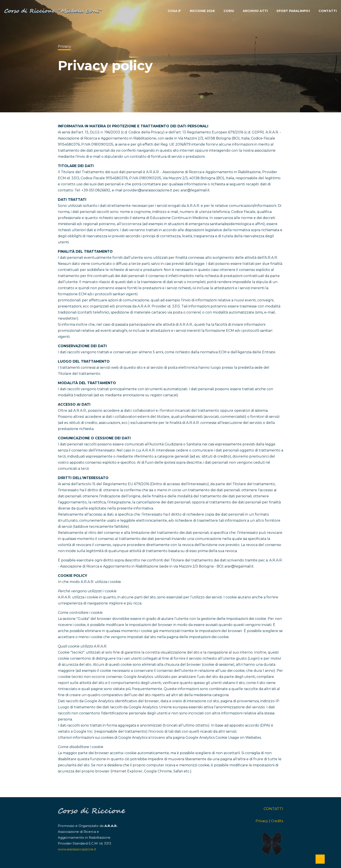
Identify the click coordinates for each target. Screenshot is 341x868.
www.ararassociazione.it (77, 849)
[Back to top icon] (320, 859)
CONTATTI (273, 809)
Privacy (262, 821)
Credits (277, 821)
